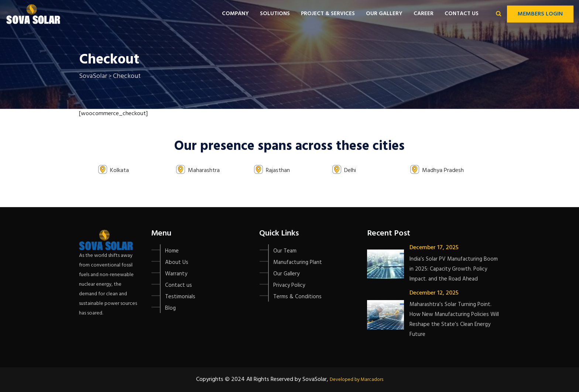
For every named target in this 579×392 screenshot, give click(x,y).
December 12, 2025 (434, 293)
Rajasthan (278, 171)
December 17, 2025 (434, 248)
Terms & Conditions (297, 297)
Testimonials (180, 297)
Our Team (285, 251)
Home (172, 251)
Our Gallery (384, 14)
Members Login (540, 14)
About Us (177, 262)
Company (235, 14)
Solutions (275, 14)
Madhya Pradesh (443, 171)
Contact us (462, 14)
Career (424, 14)
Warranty (176, 274)
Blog (170, 308)
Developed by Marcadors (357, 380)
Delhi (350, 171)
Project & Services (328, 14)
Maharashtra (204, 171)
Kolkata (119, 171)
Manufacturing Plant (298, 262)
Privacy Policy (289, 285)
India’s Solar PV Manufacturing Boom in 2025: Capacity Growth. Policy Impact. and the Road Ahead (454, 269)
